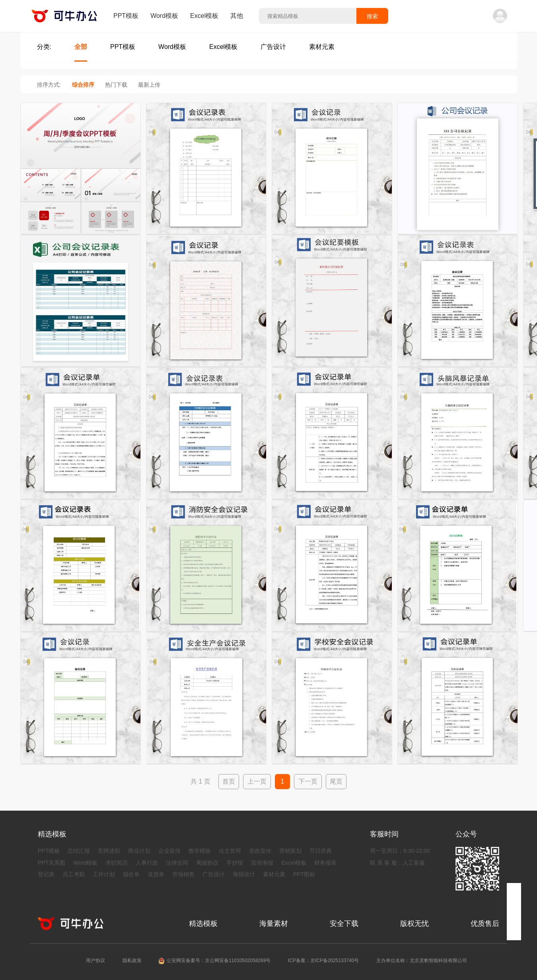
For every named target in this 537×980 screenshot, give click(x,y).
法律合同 (177, 863)
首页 (229, 781)
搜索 (372, 16)
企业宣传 (169, 851)
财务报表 (325, 863)
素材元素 (274, 874)
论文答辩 (230, 851)
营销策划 (290, 851)
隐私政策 (132, 961)
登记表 (46, 874)
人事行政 (147, 863)
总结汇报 (79, 851)
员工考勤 (74, 874)
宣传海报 (262, 863)
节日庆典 (321, 851)
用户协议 (95, 961)
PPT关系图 (52, 863)
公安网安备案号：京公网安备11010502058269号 (219, 961)
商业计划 (139, 851)
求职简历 (117, 863)
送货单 (156, 874)
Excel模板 (204, 16)
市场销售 (183, 874)
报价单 (131, 874)
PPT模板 (126, 16)
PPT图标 (304, 874)
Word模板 (164, 16)
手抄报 (235, 863)
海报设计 (244, 874)
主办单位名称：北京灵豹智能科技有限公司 (422, 961)
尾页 (336, 781)
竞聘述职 (109, 851)
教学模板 (200, 851)
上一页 (257, 781)
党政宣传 (260, 851)
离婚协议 (207, 863)
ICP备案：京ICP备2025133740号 (324, 961)
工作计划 (104, 874)
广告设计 (214, 874)
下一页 (308, 781)
